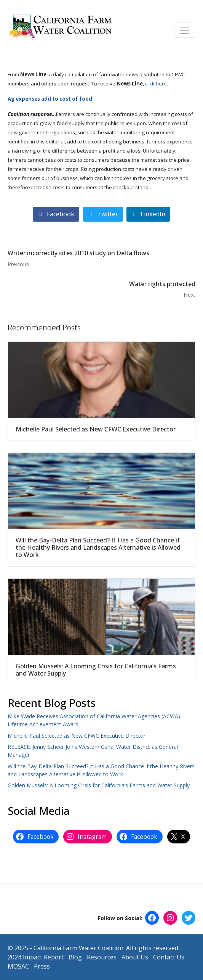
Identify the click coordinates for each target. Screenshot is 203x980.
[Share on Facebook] (56, 214)
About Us (135, 957)
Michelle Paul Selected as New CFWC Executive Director (77, 736)
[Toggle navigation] (185, 30)
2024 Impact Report (36, 957)
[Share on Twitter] (103, 214)
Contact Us (169, 957)
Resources (102, 957)
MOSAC (18, 966)
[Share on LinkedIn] (148, 214)
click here (156, 84)
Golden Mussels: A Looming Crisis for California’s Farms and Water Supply (99, 785)
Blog (75, 957)
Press (42, 966)
